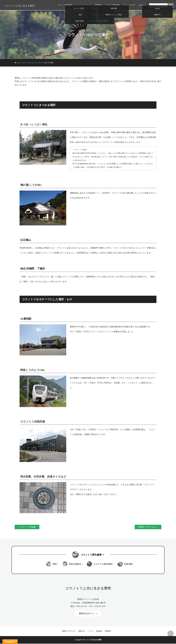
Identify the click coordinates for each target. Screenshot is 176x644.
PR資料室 (108, 631)
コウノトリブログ (129, 5)
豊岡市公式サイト (87, 614)
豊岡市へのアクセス (147, 527)
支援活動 (97, 5)
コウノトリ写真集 (28, 527)
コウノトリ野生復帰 (64, 5)
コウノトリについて (83, 5)
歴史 (55, 564)
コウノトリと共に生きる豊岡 (18, 6)
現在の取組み (75, 564)
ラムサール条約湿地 (112, 5)
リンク (91, 631)
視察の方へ (82, 631)
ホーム (19, 63)
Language (141, 5)
